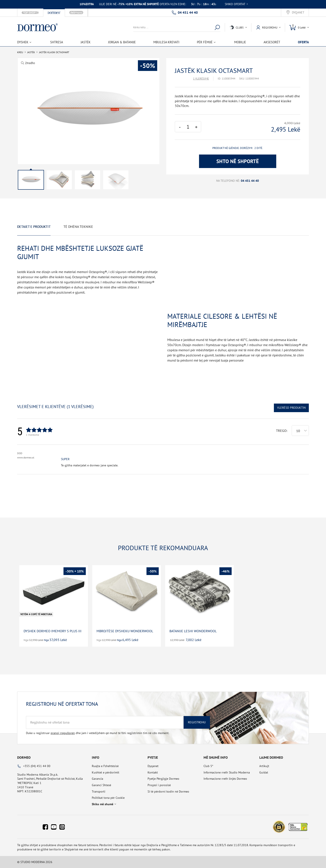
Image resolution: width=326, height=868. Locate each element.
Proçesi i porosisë (159, 785)
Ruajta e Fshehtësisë (105, 766)
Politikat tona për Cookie (108, 798)
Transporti (99, 791)
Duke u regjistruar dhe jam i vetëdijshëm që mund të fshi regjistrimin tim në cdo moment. (98, 733)
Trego (281, 431)
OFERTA (303, 42)
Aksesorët (272, 42)
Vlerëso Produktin (291, 408)
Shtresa (57, 42)
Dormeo (24, 757)
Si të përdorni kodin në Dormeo (168, 791)
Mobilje (240, 42)
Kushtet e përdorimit (106, 772)
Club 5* (208, 766)
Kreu (20, 52)
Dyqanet (298, 13)
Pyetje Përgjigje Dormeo (163, 779)
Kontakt (153, 772)
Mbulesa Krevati (166, 42)
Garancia (97, 779)
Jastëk (86, 42)
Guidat (264, 772)
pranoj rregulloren (63, 733)
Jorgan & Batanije (122, 42)
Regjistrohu (197, 722)
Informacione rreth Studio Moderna (227, 772)
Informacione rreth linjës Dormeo (225, 779)
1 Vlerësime (201, 79)
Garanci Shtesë (101, 785)
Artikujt (264, 766)
